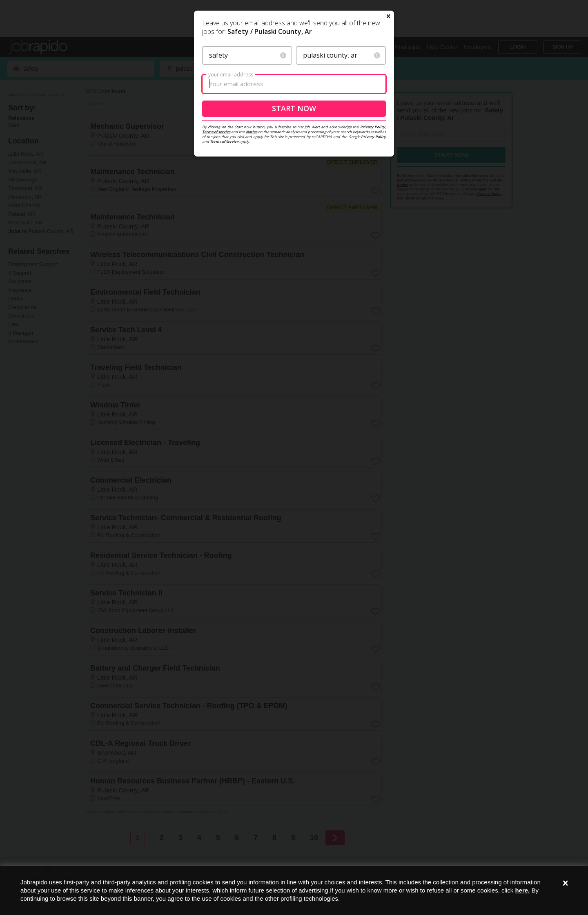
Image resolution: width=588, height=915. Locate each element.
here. (522, 890)
